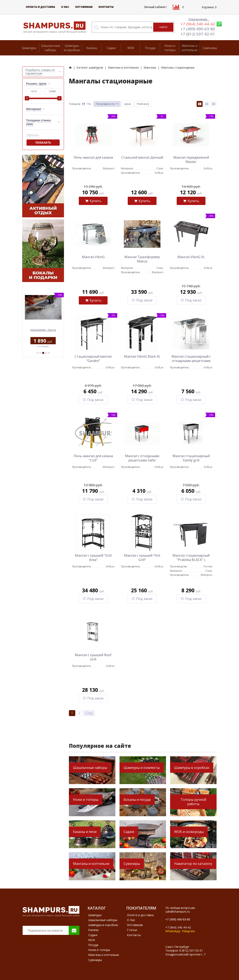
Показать (43, 142)
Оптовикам (84, 7)
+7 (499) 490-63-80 (198, 29)
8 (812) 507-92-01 (191, 950)
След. (89, 713)
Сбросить (33, 135)
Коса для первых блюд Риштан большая (43, 332)
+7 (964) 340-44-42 (198, 24)
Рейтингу (143, 104)
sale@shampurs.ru (178, 912)
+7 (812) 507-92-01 (198, 34)
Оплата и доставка (40, 7)
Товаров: (75, 104)
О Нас (65, 7)
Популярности (105, 104)
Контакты (106, 7)
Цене (128, 104)
